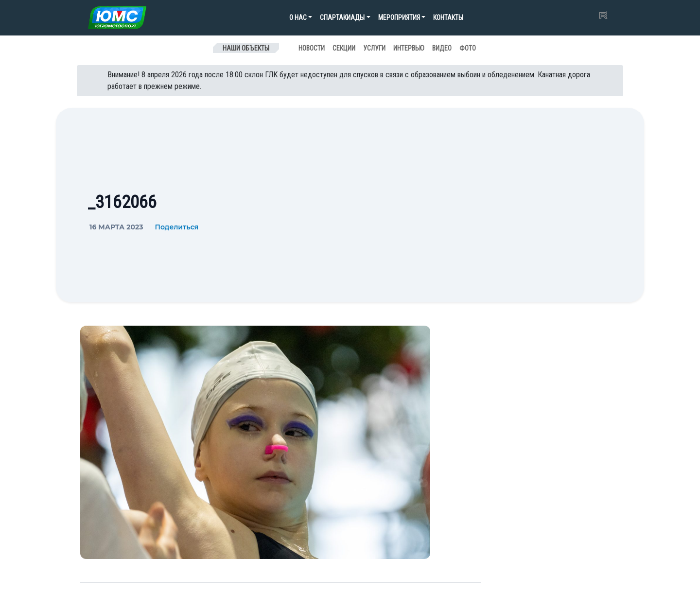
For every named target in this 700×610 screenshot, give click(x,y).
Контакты (448, 17)
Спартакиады (342, 17)
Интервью (409, 48)
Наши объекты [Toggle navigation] (246, 48)
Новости (312, 48)
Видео (442, 48)
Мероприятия (399, 17)
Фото (468, 48)
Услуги (374, 48)
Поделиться (176, 227)
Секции (344, 48)
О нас (298, 17)
